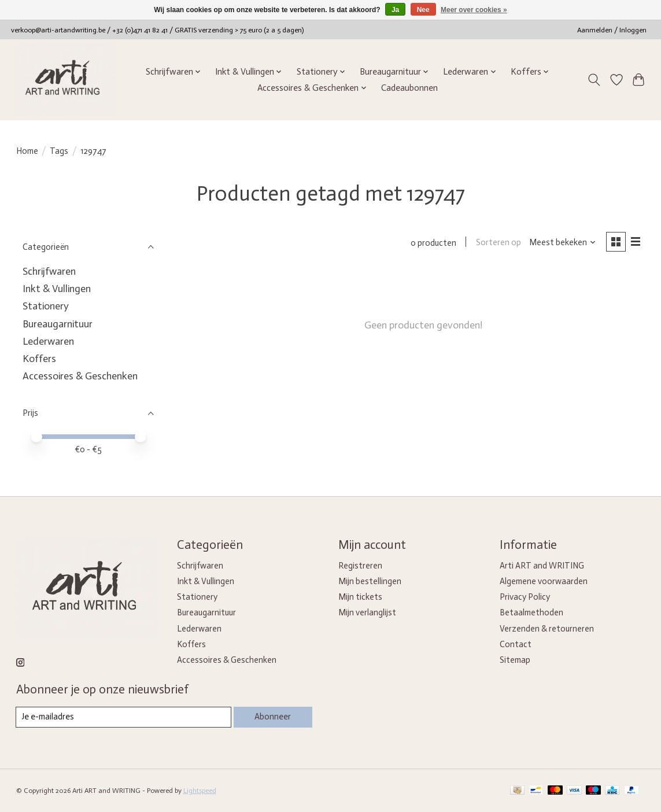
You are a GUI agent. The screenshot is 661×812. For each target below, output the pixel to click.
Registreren (360, 566)
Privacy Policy (525, 597)
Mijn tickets (360, 597)
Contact (516, 644)
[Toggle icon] (594, 80)
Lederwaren (48, 341)
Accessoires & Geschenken (80, 376)
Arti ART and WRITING (542, 566)
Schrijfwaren (49, 271)
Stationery (46, 306)
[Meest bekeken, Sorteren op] (562, 243)
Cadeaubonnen (409, 88)
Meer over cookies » (474, 10)
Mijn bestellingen (370, 581)
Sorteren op (498, 243)
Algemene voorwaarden (544, 581)
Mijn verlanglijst (367, 612)
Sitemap (515, 660)
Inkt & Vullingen (57, 289)
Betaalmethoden (531, 612)
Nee (423, 10)
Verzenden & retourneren (547, 629)
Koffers (39, 359)
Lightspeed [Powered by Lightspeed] (200, 791)
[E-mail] (123, 717)
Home (27, 151)
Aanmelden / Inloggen (612, 30)
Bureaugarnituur (58, 324)
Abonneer (273, 717)
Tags (59, 151)
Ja (395, 10)
